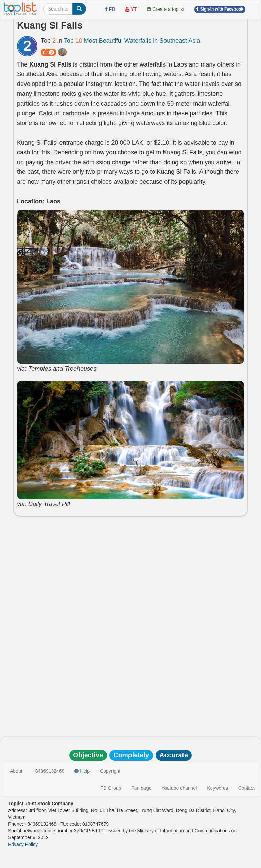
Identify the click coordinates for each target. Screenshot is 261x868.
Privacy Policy (23, 844)
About (16, 771)
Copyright (110, 771)
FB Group (111, 788)
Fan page (141, 788)
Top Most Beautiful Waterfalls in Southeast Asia (132, 41)
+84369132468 (49, 771)
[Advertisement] (130, 570)
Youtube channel (179, 788)
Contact (246, 788)
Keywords (217, 788)
